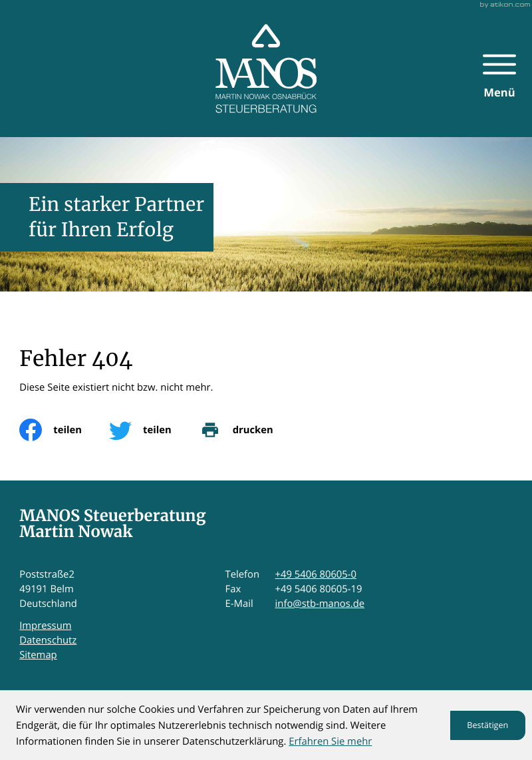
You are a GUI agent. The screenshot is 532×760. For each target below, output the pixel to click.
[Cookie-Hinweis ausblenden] (488, 725)
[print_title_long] (250, 430)
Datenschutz (48, 640)
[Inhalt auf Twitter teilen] (154, 430)
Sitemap (38, 655)
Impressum (45, 626)
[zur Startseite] (266, 69)
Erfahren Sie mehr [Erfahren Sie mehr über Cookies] (330, 741)
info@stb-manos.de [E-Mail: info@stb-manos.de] (320, 604)
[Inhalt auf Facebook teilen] (64, 430)
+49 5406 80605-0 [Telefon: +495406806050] (316, 574)
